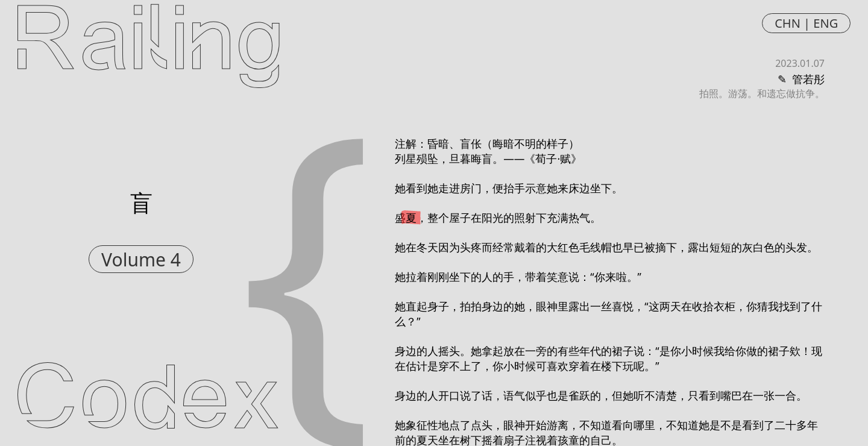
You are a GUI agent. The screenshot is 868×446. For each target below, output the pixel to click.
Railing (149, 43)
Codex (148, 403)
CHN (788, 23)
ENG (826, 23)
